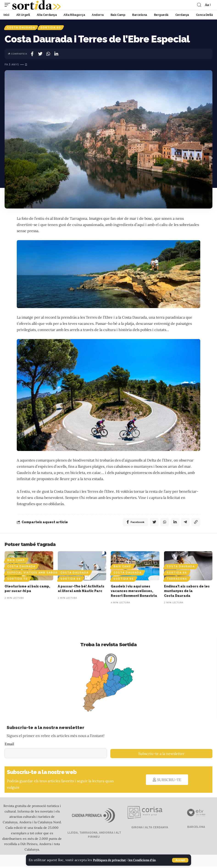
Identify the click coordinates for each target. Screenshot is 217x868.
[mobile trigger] (8, 5)
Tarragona (177, 580)
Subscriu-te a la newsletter (161, 755)
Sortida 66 (71, 580)
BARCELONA (196, 828)
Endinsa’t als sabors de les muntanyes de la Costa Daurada (187, 592)
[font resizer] (207, 5)
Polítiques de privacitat (112, 860)
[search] (199, 5)
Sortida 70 (18, 580)
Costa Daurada (21, 28)
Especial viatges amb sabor (33, 574)
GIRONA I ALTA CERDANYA (149, 829)
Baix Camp (16, 562)
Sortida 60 (52, 28)
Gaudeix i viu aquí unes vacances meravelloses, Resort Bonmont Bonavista (134, 592)
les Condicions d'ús (148, 860)
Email (9, 746)
